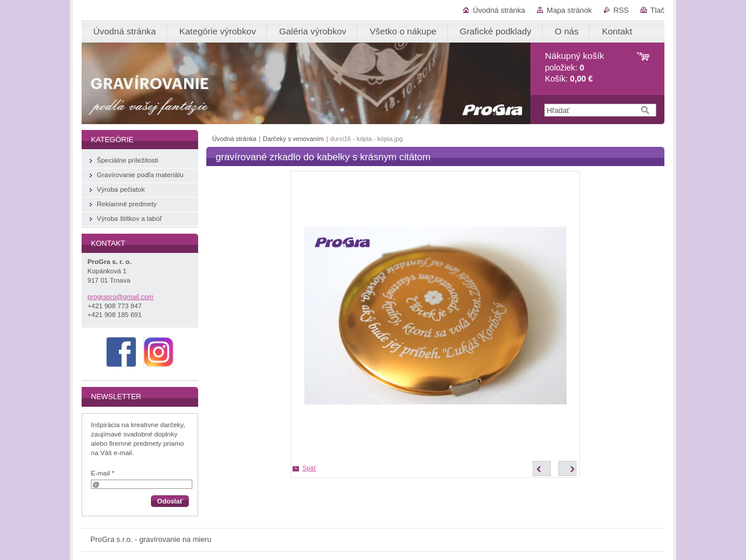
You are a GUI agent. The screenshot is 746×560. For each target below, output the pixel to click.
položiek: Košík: (574, 67)
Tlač (657, 10)
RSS (621, 10)
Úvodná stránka (499, 10)
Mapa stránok (569, 10)
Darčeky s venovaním (294, 139)
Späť (309, 468)
